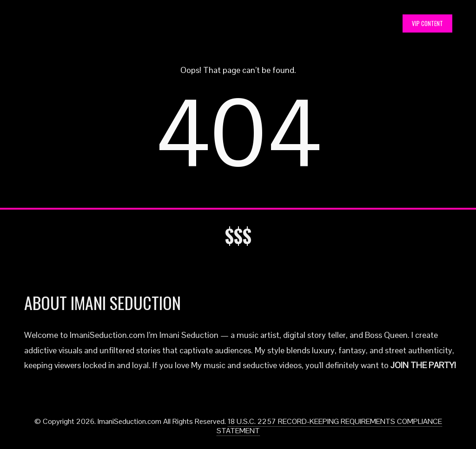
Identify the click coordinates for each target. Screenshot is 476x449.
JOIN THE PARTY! (423, 365)
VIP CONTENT (427, 23)
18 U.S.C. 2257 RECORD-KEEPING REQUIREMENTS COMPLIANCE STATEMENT (329, 426)
